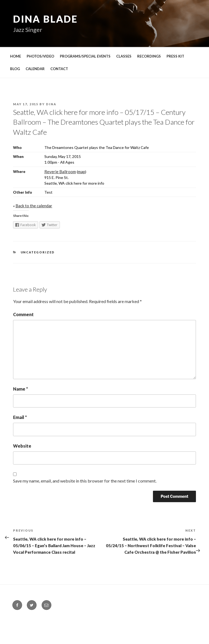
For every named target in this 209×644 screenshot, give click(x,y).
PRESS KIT (175, 56)
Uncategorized (38, 252)
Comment (23, 314)
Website (22, 446)
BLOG (15, 69)
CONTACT (59, 69)
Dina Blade (45, 19)
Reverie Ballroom (60, 172)
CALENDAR (35, 69)
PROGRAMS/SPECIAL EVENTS (85, 56)
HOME (16, 56)
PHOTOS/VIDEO (40, 56)
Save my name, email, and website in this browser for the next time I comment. (85, 481)
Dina (51, 104)
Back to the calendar (34, 206)
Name (21, 389)
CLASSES (124, 56)
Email (20, 417)
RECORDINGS (149, 56)
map (82, 172)
